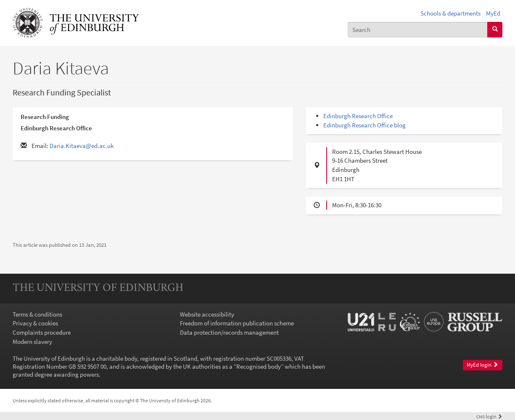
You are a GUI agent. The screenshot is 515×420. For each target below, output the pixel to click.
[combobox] (418, 30)
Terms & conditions (37, 314)
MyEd (493, 13)
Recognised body (259, 366)
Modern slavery (32, 342)
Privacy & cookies (35, 323)
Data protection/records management (229, 332)
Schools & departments (450, 13)
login (489, 416)
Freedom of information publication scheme (237, 323)
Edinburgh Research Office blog (364, 125)
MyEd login (482, 365)
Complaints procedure (42, 332)
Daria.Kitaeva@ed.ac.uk (82, 146)
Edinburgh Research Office (358, 116)
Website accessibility (207, 314)
